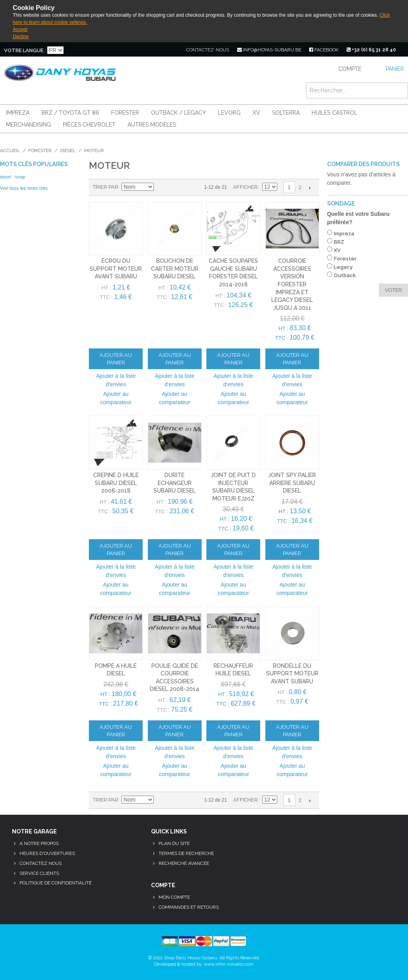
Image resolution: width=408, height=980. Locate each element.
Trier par (106, 187)
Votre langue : (25, 50)
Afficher (245, 187)
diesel (5, 177)
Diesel (68, 151)
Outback (345, 275)
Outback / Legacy (178, 113)
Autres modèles (152, 125)
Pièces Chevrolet (89, 125)
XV (256, 113)
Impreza (18, 113)
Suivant (310, 188)
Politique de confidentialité (56, 883)
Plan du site (174, 843)
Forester (125, 113)
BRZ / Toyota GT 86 (70, 113)
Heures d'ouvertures (47, 853)
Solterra (286, 113)
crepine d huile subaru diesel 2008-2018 (116, 483)
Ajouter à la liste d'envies (116, 380)
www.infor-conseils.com (229, 964)
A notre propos (39, 843)
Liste (189, 187)
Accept (20, 29)
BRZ (339, 242)
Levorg (229, 113)
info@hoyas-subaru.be (269, 50)
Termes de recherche (186, 853)
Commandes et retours (189, 907)
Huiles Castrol (334, 113)
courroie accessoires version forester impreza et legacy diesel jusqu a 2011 (292, 284)
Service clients (39, 873)
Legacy (343, 267)
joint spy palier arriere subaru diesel (292, 483)
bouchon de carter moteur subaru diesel (175, 269)
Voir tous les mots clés (24, 188)
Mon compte (174, 897)
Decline (21, 37)
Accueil (10, 151)
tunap (20, 177)
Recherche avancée (184, 863)
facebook (324, 50)
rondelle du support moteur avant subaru (292, 674)
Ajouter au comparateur (116, 398)
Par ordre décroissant (161, 187)
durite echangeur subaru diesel (175, 483)
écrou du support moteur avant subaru (116, 269)
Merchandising (28, 125)
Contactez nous (41, 863)
